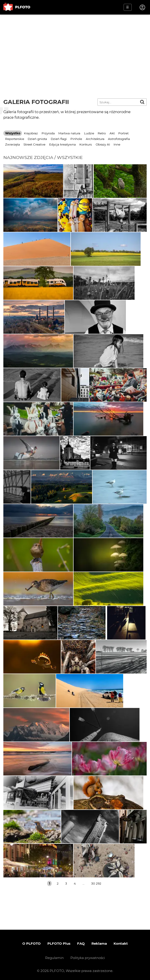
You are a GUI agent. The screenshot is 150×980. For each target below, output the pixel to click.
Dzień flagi (59, 139)
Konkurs (86, 144)
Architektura (95, 139)
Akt (112, 133)
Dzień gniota (37, 139)
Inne (117, 144)
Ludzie (89, 133)
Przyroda (48, 133)
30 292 (96, 883)
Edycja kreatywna (62, 144)
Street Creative (34, 144)
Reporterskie (15, 139)
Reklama (99, 943)
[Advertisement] (75, 48)
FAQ (81, 943)
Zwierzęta (13, 144)
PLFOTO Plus (59, 943)
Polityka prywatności (88, 958)
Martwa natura (69, 133)
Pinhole (76, 139)
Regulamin (54, 958)
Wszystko (13, 133)
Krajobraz (31, 133)
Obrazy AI (103, 144)
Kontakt (121, 943)
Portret (123, 133)
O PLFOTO (32, 943)
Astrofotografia (119, 139)
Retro (102, 133)
